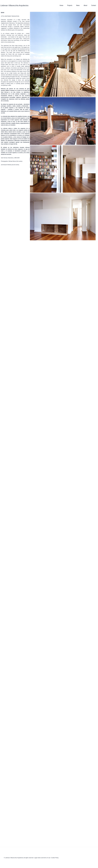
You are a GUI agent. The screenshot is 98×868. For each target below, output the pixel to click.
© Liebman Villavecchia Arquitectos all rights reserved (19, 858)
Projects (70, 5)
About (85, 5)
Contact (94, 5)
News (78, 5)
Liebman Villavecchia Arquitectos (14, 5)
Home (61, 5)
